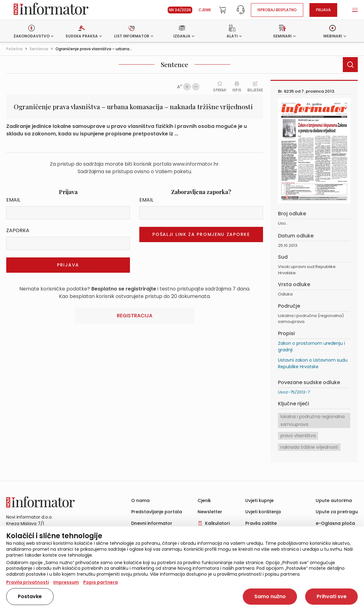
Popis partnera (101, 582)
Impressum (66, 582)
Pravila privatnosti (28, 582)
